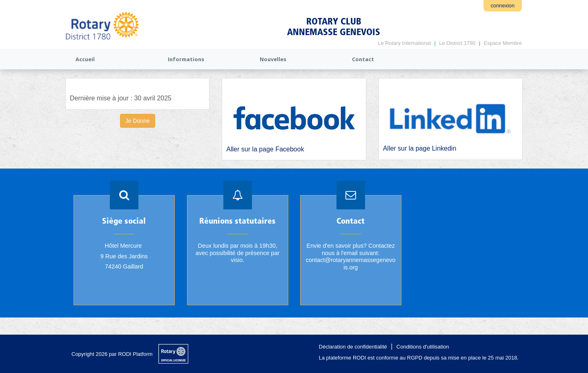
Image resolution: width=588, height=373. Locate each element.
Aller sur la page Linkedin (420, 148)
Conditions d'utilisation (423, 347)
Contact (363, 59)
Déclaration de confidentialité (353, 347)
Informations (186, 59)
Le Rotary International (404, 43)
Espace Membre (503, 43)
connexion (503, 6)
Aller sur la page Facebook (265, 149)
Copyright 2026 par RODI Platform (112, 354)
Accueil (85, 59)
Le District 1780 (457, 43)
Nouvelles (273, 59)
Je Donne (138, 121)
